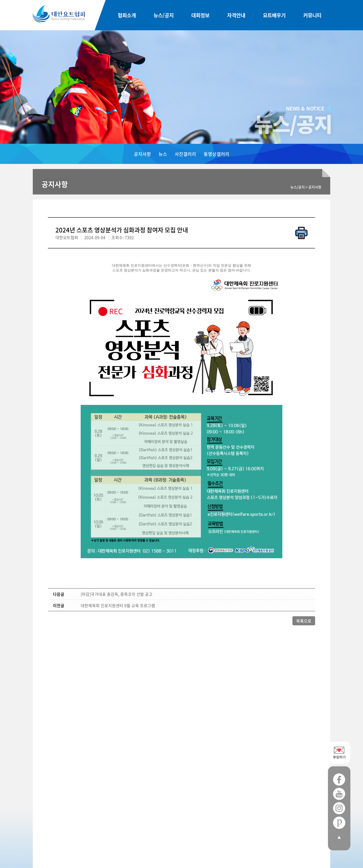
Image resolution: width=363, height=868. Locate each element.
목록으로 (304, 621)
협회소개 (127, 15)
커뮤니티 (312, 15)
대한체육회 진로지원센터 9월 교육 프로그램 (118, 605)
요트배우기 (274, 15)
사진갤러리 (185, 154)
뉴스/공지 (164, 15)
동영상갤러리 (217, 154)
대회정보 (200, 15)
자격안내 (236, 15)
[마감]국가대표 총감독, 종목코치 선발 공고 (117, 594)
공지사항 (142, 154)
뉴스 (163, 154)
